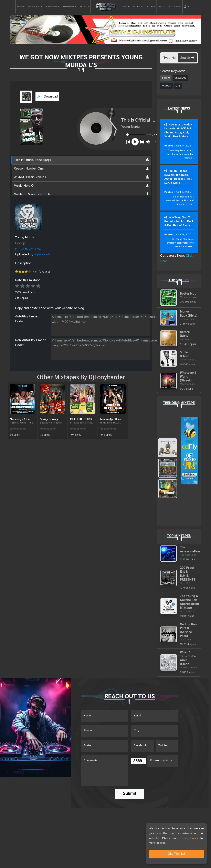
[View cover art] (26, 97)
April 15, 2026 (183, 192)
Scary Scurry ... (51, 419)
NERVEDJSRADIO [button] (132, 7)
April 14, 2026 (183, 235)
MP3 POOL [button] (34, 7)
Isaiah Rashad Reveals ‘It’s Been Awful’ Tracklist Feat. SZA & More (178, 177)
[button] (187, 7)
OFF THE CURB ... (83, 419)
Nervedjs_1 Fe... (21, 419)
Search (187, 58)
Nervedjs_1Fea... (112, 419)
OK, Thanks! (176, 854)
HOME (21, 7)
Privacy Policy (188, 838)
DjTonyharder (43, 255)
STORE (151, 7)
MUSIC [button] (83, 7)
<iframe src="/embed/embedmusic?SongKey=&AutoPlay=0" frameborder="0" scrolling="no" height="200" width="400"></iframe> (121, 348)
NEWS (177, 7)
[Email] (155, 716)
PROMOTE (164, 7)
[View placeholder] (28, 217)
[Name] (104, 716)
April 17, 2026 (183, 146)
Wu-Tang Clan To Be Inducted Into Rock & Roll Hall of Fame (179, 222)
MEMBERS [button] (69, 7)
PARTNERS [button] (51, 7)
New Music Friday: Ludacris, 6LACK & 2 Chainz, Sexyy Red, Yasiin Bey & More (178, 131)
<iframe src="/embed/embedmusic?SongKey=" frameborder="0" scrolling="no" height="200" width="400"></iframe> (121, 324)
